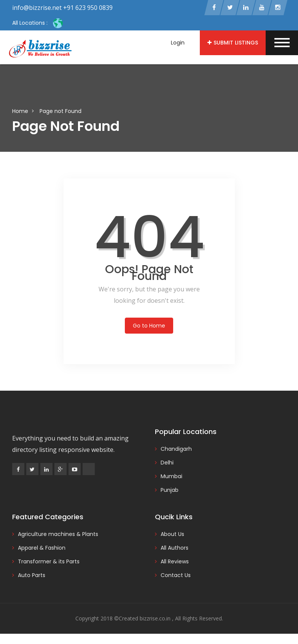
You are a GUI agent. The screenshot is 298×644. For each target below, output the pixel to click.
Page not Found (61, 111)
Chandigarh (176, 449)
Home (20, 111)
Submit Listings (233, 43)
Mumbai (171, 477)
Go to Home (149, 326)
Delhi (167, 463)
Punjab (170, 490)
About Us (172, 534)
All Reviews (175, 562)
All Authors (174, 548)
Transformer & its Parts (49, 562)
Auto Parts (32, 576)
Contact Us (176, 576)
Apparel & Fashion (42, 548)
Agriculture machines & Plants (58, 534)
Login (178, 43)
